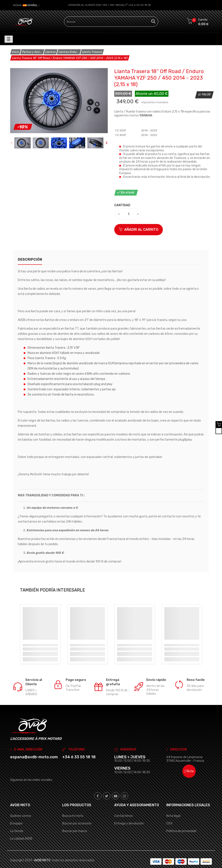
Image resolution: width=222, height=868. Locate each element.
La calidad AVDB (21, 832)
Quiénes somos (21, 810)
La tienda (17, 825)
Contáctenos (124, 810)
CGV (169, 817)
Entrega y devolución (129, 817)
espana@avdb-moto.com (34, 751)
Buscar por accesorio (77, 817)
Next (107, 137)
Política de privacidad (181, 825)
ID (200, 88)
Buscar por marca (75, 825)
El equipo (16, 817)
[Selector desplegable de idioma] (27, 5)
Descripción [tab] (30, 253)
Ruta (189, 765)
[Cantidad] (129, 208)
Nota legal (173, 810)
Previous (11, 137)
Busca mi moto (73, 810)
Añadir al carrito (139, 223)
